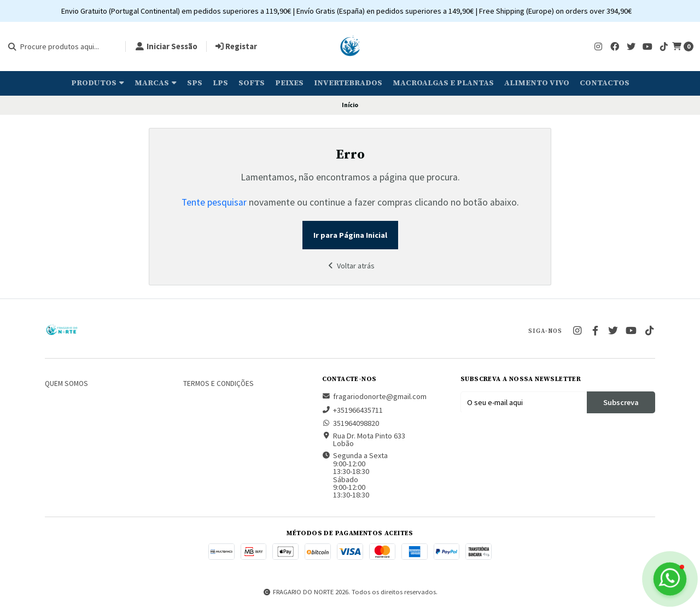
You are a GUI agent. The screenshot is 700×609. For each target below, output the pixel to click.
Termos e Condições (218, 384)
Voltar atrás (350, 266)
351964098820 (351, 423)
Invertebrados (348, 83)
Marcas (156, 83)
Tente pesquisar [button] (214, 202)
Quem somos (66, 384)
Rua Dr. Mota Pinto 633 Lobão (364, 440)
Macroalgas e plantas (443, 83)
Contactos (605, 83)
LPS (220, 83)
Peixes (289, 83)
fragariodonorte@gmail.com (374, 396)
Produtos (98, 83)
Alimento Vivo (537, 83)
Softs (252, 83)
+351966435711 (352, 410)
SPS (195, 83)
